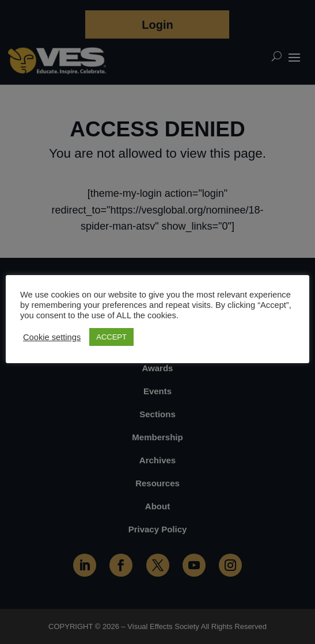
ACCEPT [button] (111, 337)
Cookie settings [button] (52, 337)
